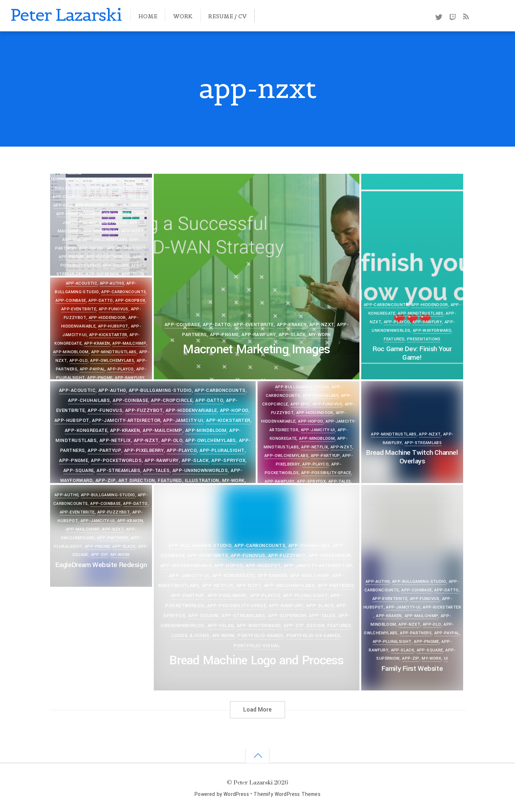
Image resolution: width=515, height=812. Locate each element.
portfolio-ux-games (313, 636)
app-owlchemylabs (105, 240)
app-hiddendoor (129, 205)
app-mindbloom (102, 231)
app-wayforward (432, 331)
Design (315, 626)
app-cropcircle (172, 400)
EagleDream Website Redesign (101, 565)
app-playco (397, 322)
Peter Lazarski (253, 782)
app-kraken (292, 324)
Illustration (202, 480)
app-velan (221, 626)
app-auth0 (377, 582)
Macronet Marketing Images (256, 350)
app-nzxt (133, 231)
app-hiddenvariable (79, 214)
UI (446, 658)
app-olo (72, 240)
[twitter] (439, 16)
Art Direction (137, 480)
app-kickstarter (108, 223)
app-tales (133, 274)
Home (148, 16)
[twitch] (453, 16)
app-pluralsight (126, 248)
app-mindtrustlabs (420, 313)
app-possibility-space (326, 473)
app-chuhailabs (89, 400)
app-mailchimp (129, 343)
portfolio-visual (257, 646)
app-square (116, 265)
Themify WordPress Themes (287, 794)
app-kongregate (86, 430)
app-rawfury (259, 334)
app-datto (217, 324)
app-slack (292, 334)
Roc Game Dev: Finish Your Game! (412, 353)
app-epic (63, 205)
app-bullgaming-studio (200, 545)
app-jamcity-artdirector (126, 420)
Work (183, 16)
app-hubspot (118, 214)
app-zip (106, 480)
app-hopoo (234, 410)
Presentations (424, 339)
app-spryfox (228, 460)
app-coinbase (182, 324)
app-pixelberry (144, 450)
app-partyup (104, 450)
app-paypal (92, 248)
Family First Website (412, 669)
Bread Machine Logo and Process (256, 661)
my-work (320, 334)
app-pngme (71, 257)
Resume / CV (227, 16)
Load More (257, 710)
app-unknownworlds (200, 470)
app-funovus (114, 309)
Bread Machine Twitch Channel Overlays (412, 457)
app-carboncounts (386, 305)
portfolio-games (260, 636)
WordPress (236, 794)
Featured (394, 339)
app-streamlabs (118, 470)
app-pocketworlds (108, 257)
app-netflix (115, 440)
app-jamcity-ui (183, 420)
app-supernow (102, 274)
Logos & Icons (191, 636)
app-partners (113, 538)
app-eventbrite (254, 324)
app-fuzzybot (92, 205)
